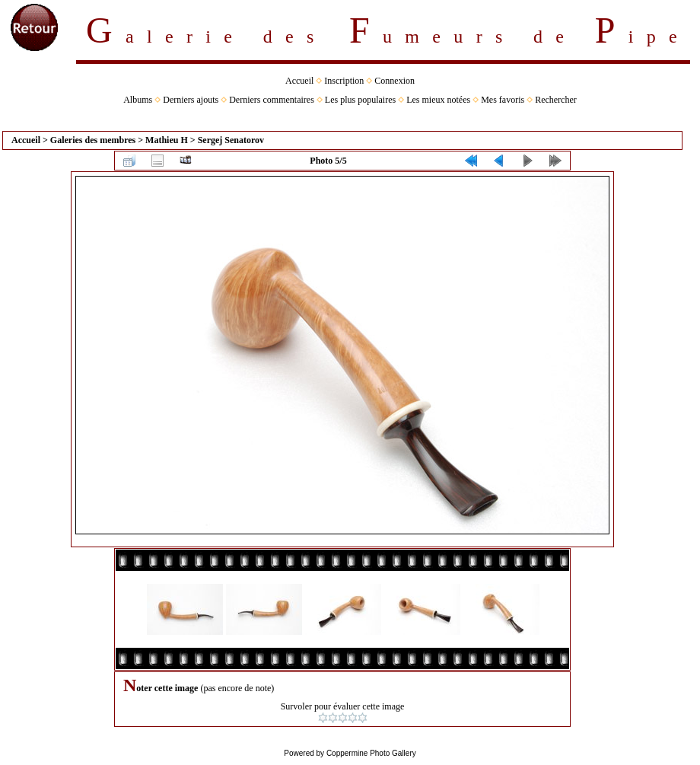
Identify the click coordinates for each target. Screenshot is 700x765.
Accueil (299, 81)
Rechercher (556, 100)
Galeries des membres (93, 140)
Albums (138, 100)
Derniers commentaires (272, 100)
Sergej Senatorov (231, 140)
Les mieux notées (438, 100)
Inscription (344, 81)
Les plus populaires (360, 100)
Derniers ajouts (191, 100)
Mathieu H (167, 140)
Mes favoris (503, 100)
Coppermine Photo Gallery (371, 753)
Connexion (395, 81)
